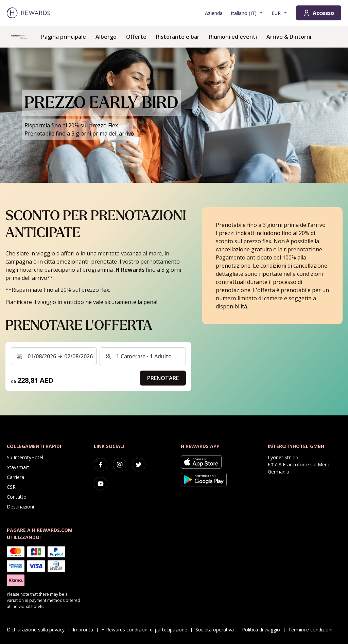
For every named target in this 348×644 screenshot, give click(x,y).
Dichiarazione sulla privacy (38, 630)
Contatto (17, 497)
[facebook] (101, 465)
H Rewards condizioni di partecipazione (146, 630)
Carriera (15, 477)
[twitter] (139, 465)
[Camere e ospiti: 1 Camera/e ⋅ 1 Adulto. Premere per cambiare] (143, 356)
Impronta (85, 630)
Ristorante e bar (178, 37)
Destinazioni (20, 507)
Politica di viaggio (263, 630)
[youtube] (101, 484)
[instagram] (120, 465)
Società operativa (217, 630)
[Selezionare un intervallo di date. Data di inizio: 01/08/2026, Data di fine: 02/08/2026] (54, 356)
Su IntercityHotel (25, 457)
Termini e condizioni (312, 630)
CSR (11, 487)
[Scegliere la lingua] (247, 13)
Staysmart (18, 467)
